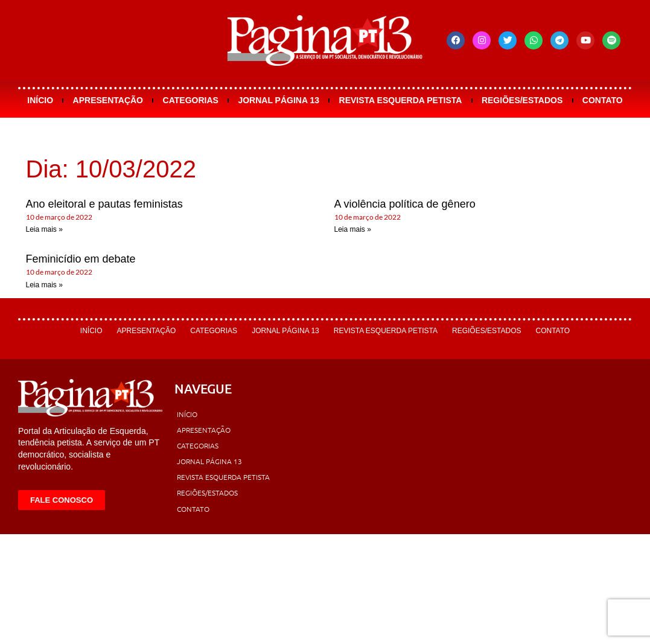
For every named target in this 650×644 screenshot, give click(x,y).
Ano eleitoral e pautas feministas (104, 204)
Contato (603, 100)
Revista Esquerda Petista (401, 100)
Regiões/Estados (522, 100)
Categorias (191, 100)
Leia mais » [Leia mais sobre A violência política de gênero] (353, 229)
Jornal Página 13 (279, 100)
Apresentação (108, 100)
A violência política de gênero (405, 204)
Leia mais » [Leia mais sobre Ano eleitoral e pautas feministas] (44, 229)
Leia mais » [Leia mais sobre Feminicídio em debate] (44, 285)
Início (40, 100)
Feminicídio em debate (81, 259)
